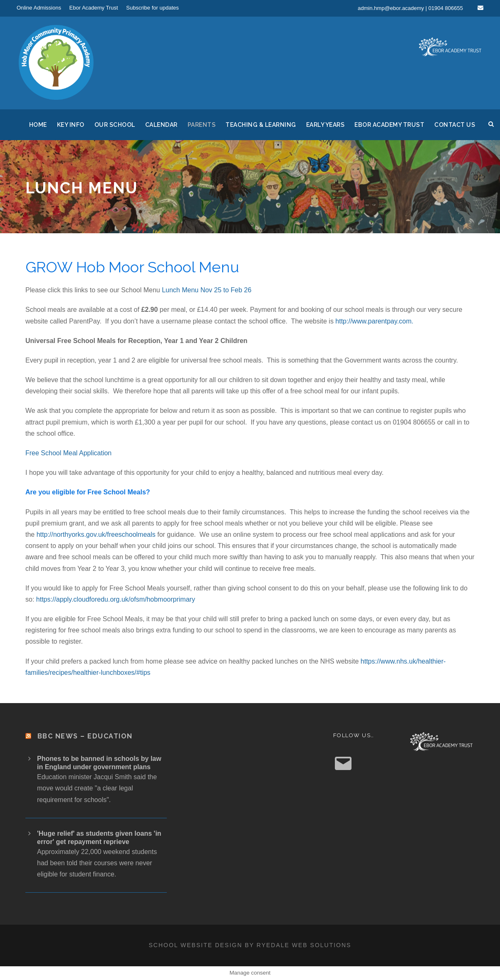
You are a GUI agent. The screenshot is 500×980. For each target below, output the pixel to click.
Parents (202, 125)
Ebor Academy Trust (94, 8)
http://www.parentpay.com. (374, 321)
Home (38, 125)
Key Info (71, 125)
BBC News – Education (85, 736)
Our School (115, 125)
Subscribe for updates (152, 8)
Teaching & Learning (261, 125)
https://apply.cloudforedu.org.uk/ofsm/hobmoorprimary (116, 599)
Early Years (325, 125)
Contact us (455, 125)
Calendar (161, 125)
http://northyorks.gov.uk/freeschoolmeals (95, 534)
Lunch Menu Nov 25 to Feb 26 (207, 290)
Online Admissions (39, 8)
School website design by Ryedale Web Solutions (250, 945)
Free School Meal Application (68, 453)
